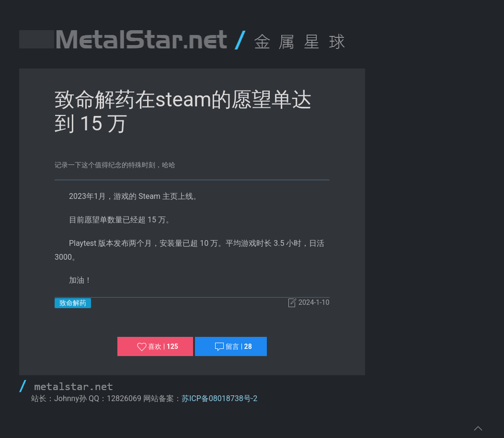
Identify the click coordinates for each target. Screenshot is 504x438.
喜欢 (158, 347)
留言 (233, 347)
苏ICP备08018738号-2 (219, 398)
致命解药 (73, 303)
